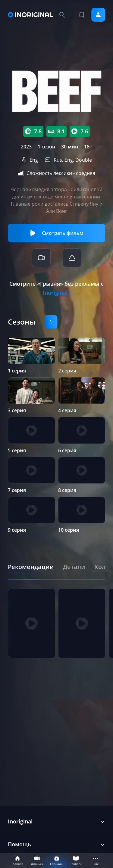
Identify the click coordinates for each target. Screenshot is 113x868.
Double (84, 160)
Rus (58, 160)
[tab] (31, 567)
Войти (98, 15)
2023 (26, 147)
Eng (34, 160)
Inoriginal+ (57, 293)
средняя (86, 173)
